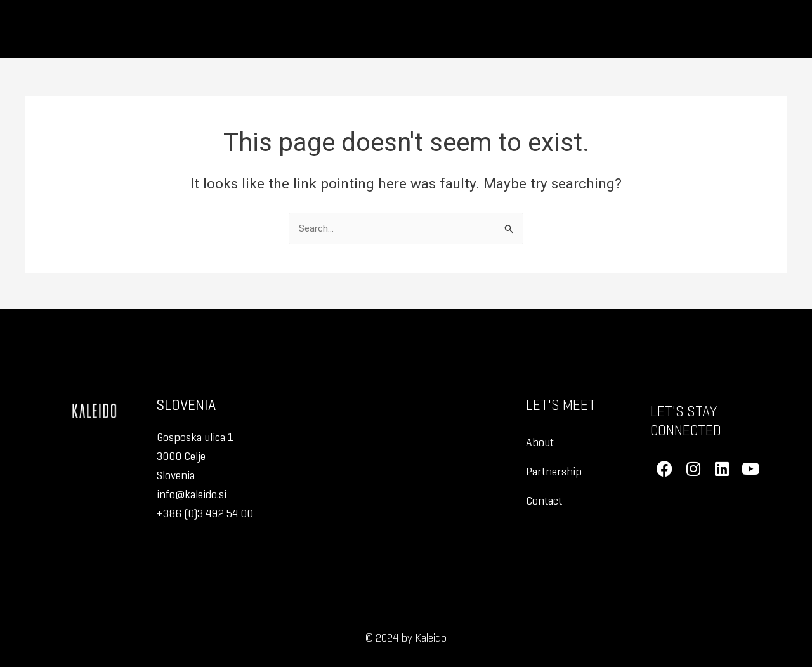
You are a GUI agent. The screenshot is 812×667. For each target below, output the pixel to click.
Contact (544, 500)
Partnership (554, 471)
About (540, 442)
